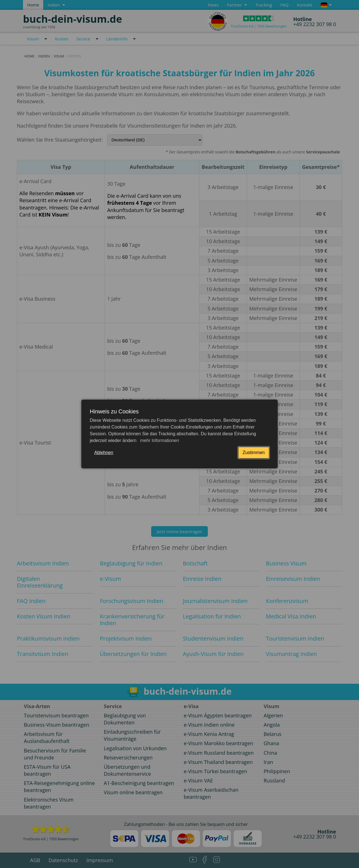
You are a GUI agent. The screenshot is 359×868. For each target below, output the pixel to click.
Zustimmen (254, 453)
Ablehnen (104, 453)
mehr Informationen (159, 440)
